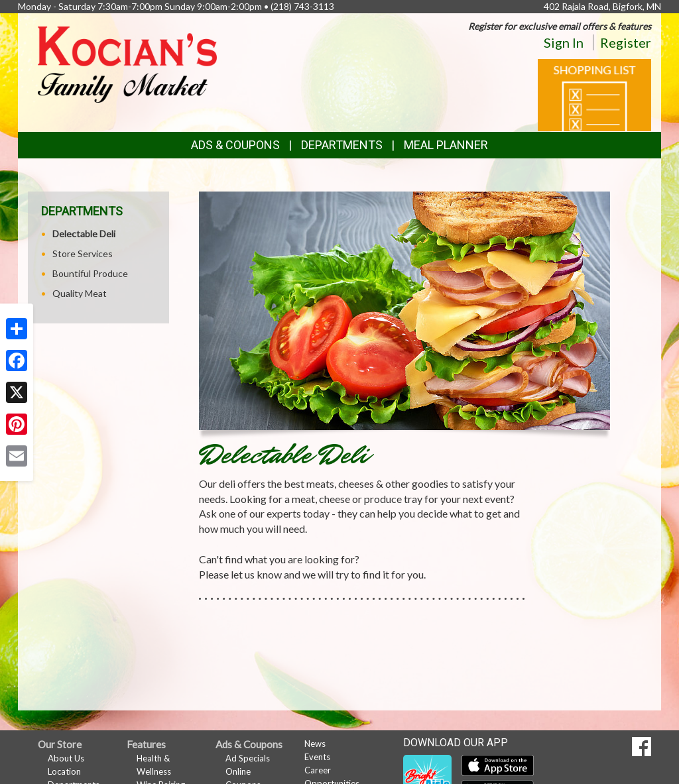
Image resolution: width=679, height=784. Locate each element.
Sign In (564, 42)
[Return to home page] (127, 63)
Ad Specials (248, 758)
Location (64, 771)
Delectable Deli (84, 234)
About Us (66, 758)
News (315, 744)
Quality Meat (80, 293)
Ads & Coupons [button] (235, 145)
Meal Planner (446, 145)
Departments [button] (342, 145)
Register (626, 42)
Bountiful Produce (90, 273)
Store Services (83, 253)
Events (317, 757)
